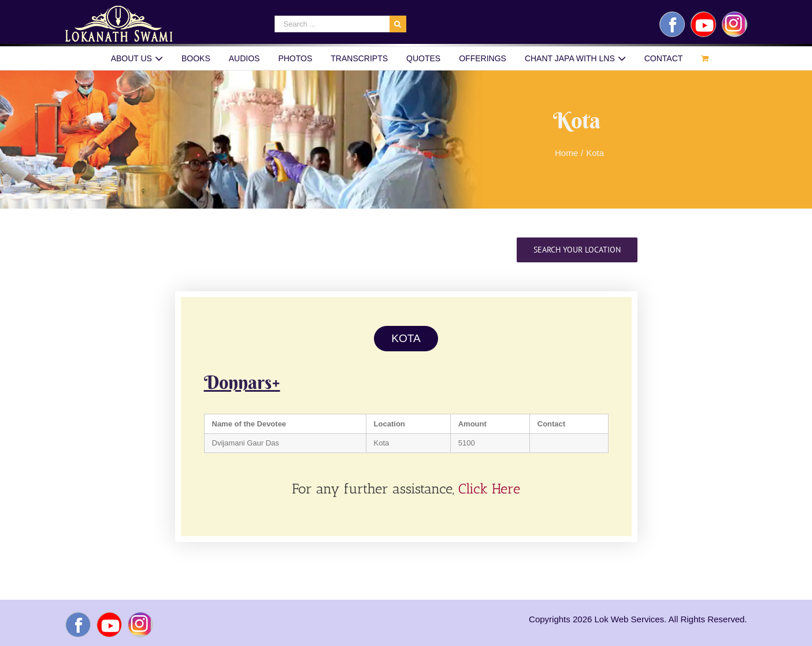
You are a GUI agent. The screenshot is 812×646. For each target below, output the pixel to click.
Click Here (489, 489)
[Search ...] (332, 24)
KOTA (406, 338)
